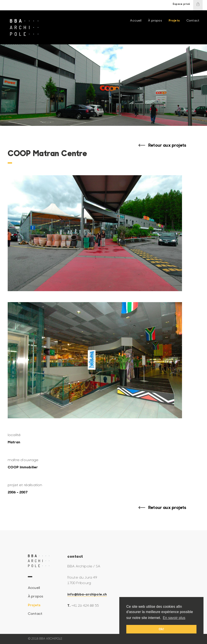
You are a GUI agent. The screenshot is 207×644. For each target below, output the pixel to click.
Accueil (136, 21)
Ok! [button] (161, 629)
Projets (174, 21)
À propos (155, 21)
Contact (193, 21)
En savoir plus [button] (174, 618)
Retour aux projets (167, 146)
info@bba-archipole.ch (87, 595)
